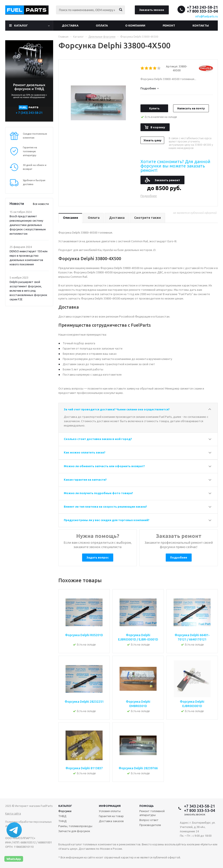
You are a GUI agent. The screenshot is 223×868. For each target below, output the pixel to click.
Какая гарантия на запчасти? (85, 480)
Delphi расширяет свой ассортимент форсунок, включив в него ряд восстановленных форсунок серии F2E (28, 291)
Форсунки (65, 811)
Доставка (70, 25)
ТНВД (62, 816)
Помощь (147, 806)
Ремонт (169, 25)
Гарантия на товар (111, 816)
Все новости (41, 204)
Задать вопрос (98, 557)
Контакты (201, 25)
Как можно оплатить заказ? (85, 452)
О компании (135, 25)
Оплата (102, 25)
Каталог (21, 25)
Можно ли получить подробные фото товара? (98, 493)
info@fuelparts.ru (207, 16)
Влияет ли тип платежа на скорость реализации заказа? (105, 507)
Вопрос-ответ (149, 820)
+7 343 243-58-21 (202, 7)
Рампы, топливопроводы (75, 826)
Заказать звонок (152, 10)
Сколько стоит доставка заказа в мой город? (98, 439)
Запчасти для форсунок (74, 831)
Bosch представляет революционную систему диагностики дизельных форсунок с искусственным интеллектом (28, 225)
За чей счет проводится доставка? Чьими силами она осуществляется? (117, 409)
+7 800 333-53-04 (202, 11)
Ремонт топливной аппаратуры (152, 813)
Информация (110, 806)
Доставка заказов (111, 821)
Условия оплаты (110, 811)
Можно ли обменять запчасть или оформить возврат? (104, 466)
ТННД (63, 821)
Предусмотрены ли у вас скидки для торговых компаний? (107, 520)
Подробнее (149, 196)
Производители (150, 825)
